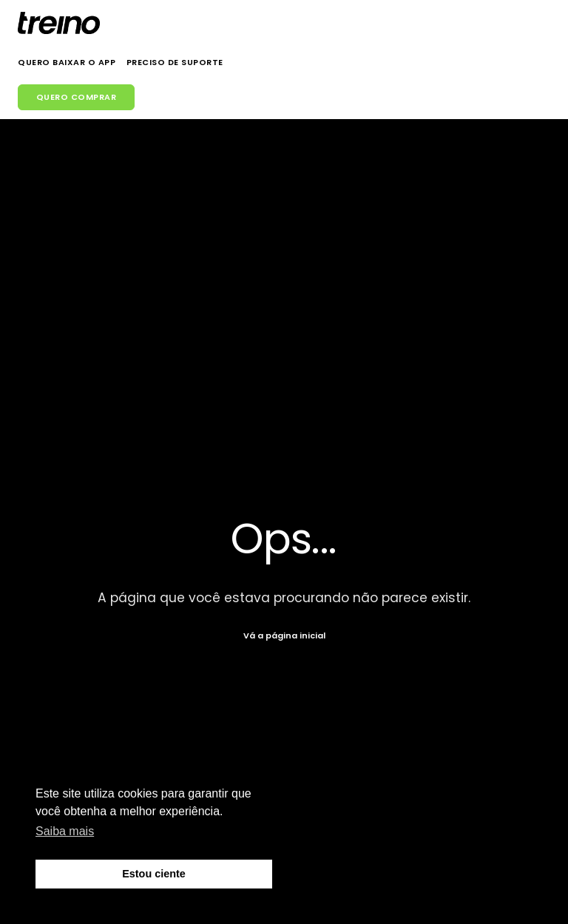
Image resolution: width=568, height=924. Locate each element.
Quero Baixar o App (67, 62)
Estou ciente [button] (154, 874)
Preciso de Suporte (175, 62)
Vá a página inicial (284, 635)
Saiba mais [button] (65, 831)
